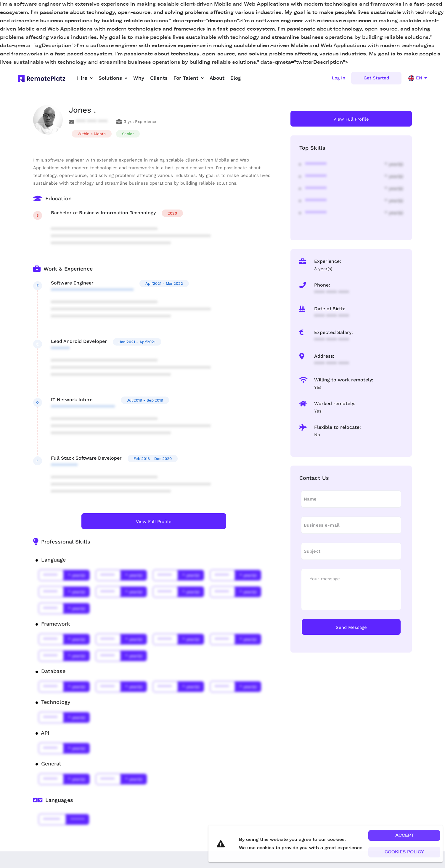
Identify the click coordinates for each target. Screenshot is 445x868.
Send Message (351, 627)
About (217, 78)
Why (139, 78)
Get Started (376, 78)
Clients (159, 78)
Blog (236, 78)
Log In (339, 78)
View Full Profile (154, 522)
